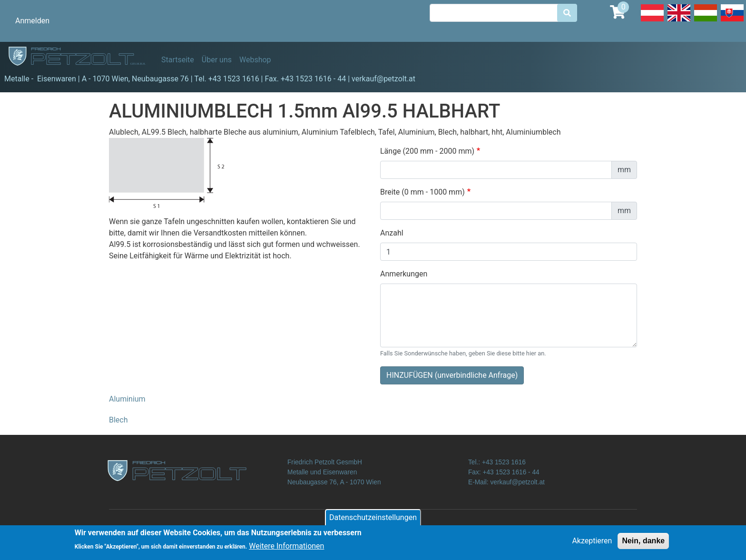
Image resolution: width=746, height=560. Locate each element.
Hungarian (706, 21)
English (679, 21)
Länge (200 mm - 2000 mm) (427, 151)
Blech (118, 420)
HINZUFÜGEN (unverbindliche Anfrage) (452, 375)
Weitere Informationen (286, 550)
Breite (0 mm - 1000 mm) (422, 192)
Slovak (732, 21)
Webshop (255, 60)
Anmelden (32, 21)
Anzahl (392, 233)
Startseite (178, 60)
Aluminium (127, 399)
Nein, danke (643, 544)
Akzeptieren (592, 544)
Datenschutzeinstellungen (373, 521)
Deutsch (652, 21)
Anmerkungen (404, 274)
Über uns (217, 60)
